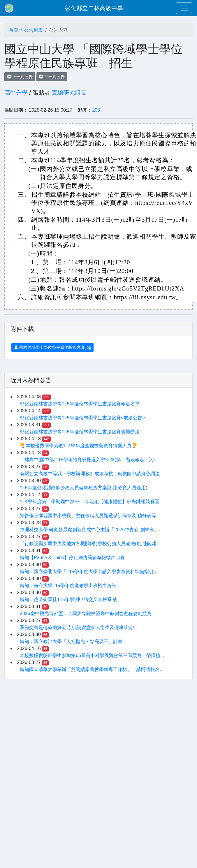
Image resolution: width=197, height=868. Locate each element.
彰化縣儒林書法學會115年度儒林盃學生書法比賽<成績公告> (82, 418)
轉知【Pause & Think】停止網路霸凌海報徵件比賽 (72, 558)
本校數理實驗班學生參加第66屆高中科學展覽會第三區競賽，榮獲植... (92, 655)
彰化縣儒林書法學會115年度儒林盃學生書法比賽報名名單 (80, 404)
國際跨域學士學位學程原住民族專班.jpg (52, 347)
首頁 (14, 30)
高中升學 (16, 93)
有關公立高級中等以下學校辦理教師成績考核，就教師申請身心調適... (92, 474)
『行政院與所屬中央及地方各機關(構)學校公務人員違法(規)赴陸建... (90, 544)
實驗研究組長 (69, 93)
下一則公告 (52, 77)
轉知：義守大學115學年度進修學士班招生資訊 (68, 586)
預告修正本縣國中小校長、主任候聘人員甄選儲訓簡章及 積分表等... (90, 516)
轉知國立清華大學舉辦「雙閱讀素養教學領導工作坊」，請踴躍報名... (92, 669)
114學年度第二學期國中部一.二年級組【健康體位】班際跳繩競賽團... (92, 502)
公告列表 (34, 30)
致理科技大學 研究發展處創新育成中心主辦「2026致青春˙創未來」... (91, 530)
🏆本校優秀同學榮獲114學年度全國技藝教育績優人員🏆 (79, 446)
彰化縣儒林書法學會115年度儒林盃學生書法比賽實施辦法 (80, 432)
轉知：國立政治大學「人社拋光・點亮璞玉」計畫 (71, 641)
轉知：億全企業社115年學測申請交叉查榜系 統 (69, 599)
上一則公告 (20, 77)
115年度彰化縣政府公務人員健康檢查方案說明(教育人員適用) (83, 488)
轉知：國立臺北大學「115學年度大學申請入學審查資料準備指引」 (89, 572)
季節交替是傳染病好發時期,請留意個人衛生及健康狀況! (77, 627)
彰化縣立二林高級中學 (94, 8)
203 (96, 110)
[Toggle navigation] (184, 8)
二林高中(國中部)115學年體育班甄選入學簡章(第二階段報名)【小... (89, 460)
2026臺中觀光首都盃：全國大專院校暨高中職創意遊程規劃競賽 (86, 613)
